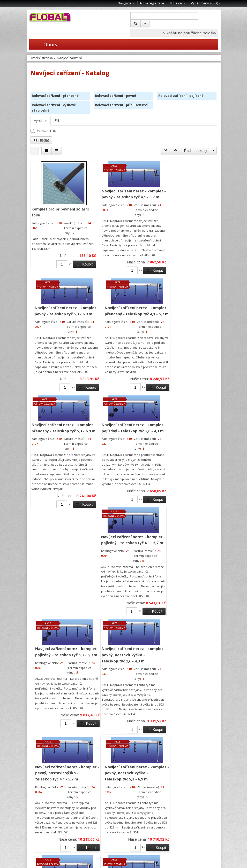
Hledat (41, 140)
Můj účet (178, 3)
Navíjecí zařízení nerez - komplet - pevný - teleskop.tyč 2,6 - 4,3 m (54, 673)
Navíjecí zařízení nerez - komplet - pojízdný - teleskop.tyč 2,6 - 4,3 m (98, 362)
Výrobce (41, 120)
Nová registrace (152, 3)
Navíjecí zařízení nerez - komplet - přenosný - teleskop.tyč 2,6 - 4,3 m (98, 676)
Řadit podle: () (196, 151)
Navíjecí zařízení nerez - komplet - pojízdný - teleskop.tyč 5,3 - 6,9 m (193, 362)
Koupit (62, 279)
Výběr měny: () (206, 3)
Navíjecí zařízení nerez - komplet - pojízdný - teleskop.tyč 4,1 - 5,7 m (146, 362)
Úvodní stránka (41, 58)
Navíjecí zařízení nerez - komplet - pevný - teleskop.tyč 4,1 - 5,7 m (98, 195)
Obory (43, 44)
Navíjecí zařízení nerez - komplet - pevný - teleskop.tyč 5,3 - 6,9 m (145, 195)
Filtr (58, 120)
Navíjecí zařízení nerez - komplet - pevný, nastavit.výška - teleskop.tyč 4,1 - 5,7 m (143, 521)
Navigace (126, 3)
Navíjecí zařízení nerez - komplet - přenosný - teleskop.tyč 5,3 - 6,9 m (51, 362)
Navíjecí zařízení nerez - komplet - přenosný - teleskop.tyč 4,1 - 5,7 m (193, 198)
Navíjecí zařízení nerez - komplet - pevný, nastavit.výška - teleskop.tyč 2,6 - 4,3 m (96, 521)
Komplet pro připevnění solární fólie (48, 210)
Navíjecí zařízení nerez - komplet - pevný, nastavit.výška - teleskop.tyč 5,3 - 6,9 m (191, 521)
